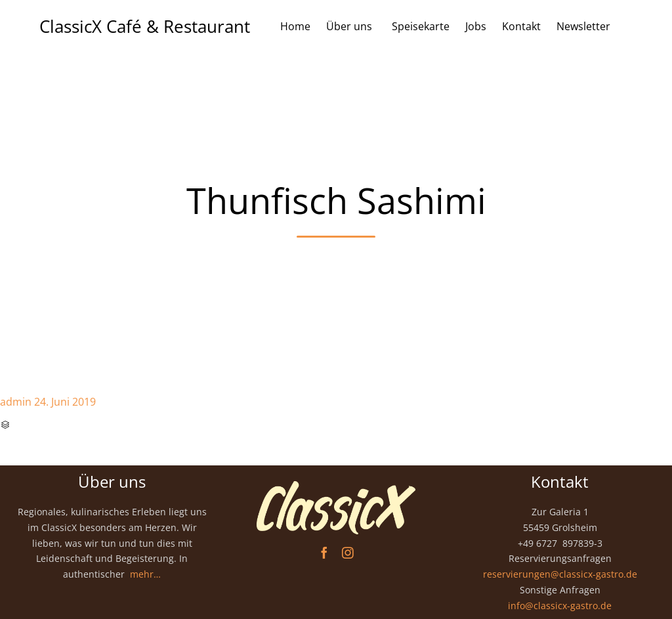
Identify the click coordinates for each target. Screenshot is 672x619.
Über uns (351, 26)
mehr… (145, 574)
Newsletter (583, 26)
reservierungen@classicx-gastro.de (560, 574)
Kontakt (521, 26)
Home (295, 26)
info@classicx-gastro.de (560, 606)
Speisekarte (421, 26)
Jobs (476, 26)
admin (16, 402)
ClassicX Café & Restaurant (145, 26)
